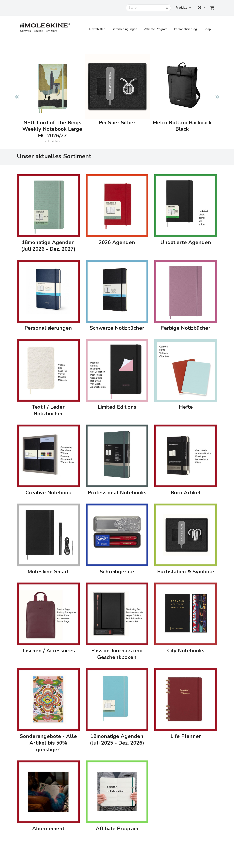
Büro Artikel (186, 493)
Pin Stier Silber (117, 123)
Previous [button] (17, 94)
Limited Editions (117, 407)
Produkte (183, 8)
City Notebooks (186, 651)
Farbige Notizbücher (186, 328)
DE (201, 8)
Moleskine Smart (48, 572)
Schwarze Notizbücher (117, 328)
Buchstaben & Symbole (186, 572)
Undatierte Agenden (186, 242)
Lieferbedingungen (124, 29)
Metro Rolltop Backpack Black (182, 126)
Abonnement (48, 829)
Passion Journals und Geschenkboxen (117, 654)
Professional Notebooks (117, 493)
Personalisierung (185, 29)
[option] (52, 94)
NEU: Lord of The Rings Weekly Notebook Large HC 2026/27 (52, 129)
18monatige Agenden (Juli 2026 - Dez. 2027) (48, 246)
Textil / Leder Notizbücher (48, 410)
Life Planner (186, 736)
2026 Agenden (117, 242)
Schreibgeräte (117, 572)
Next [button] (217, 94)
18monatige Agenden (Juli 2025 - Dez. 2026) (117, 740)
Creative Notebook (48, 493)
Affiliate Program (156, 29)
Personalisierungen (48, 328)
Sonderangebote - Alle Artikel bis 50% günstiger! (48, 743)
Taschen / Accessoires (48, 651)
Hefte (186, 407)
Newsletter (97, 29)
